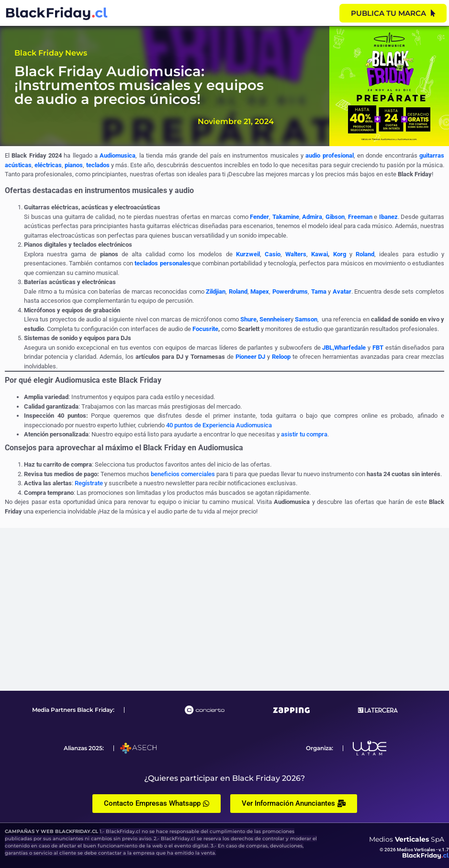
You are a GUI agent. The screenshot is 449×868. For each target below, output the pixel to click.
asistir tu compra (304, 434)
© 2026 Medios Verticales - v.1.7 (414, 850)
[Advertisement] (224, 609)
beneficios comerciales (183, 474)
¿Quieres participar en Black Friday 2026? (224, 778)
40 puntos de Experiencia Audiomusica (219, 425)
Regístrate (89, 483)
